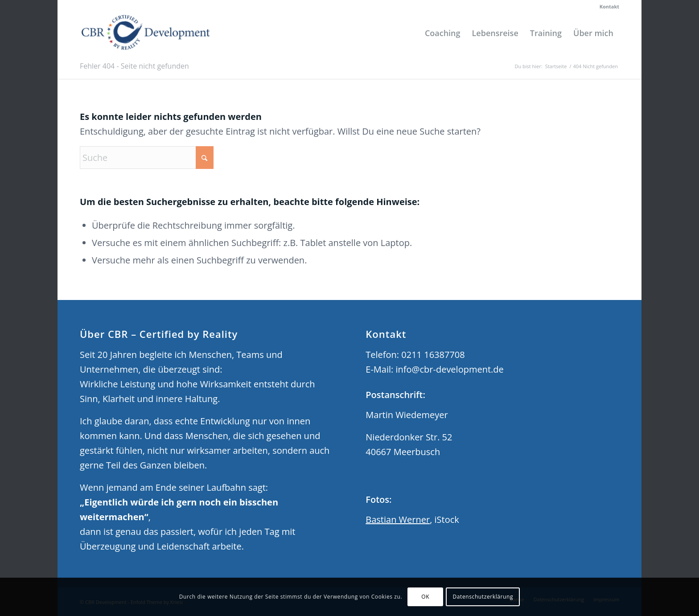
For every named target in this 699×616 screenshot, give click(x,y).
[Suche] (147, 158)
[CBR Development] (146, 33)
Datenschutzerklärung (483, 597)
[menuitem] (607, 7)
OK (425, 597)
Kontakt (609, 6)
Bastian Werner (398, 519)
